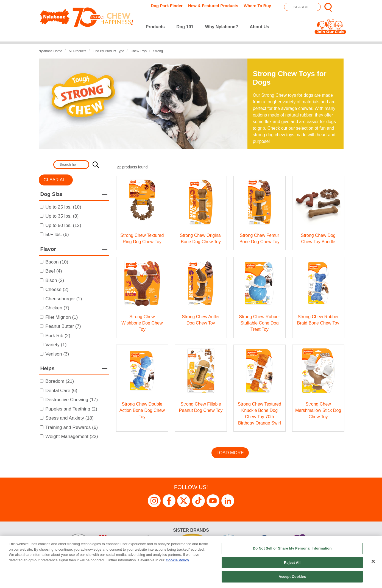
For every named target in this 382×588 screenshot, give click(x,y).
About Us (259, 27)
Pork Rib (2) (58, 336)
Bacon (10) (57, 262)
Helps (48, 368)
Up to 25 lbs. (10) (63, 207)
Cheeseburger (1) (64, 299)
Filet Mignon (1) (62, 317)
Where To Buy (257, 6)
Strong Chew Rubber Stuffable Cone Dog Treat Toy (259, 323)
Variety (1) (56, 345)
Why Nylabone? (222, 27)
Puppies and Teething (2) (71, 409)
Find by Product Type (109, 51)
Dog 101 (185, 27)
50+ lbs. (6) (57, 235)
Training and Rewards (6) (72, 427)
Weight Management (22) (72, 436)
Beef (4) (54, 271)
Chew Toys (139, 51)
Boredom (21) (60, 381)
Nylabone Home (51, 51)
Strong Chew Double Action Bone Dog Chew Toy (142, 410)
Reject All (292, 563)
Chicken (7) (57, 308)
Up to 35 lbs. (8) (62, 216)
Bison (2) (55, 280)
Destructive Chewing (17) (72, 400)
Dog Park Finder (167, 6)
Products (155, 27)
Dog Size (51, 194)
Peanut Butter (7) (63, 326)
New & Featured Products (213, 6)
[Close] (373, 561)
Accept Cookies (292, 577)
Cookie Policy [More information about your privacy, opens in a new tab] (178, 560)
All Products (77, 51)
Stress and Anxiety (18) (69, 418)
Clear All (56, 180)
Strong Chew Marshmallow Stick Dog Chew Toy (318, 410)
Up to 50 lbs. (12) (63, 225)
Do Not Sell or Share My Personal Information (292, 548)
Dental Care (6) (61, 391)
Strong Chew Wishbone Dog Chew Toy (142, 323)
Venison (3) (57, 354)
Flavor (48, 249)
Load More (230, 453)
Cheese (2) (57, 289)
